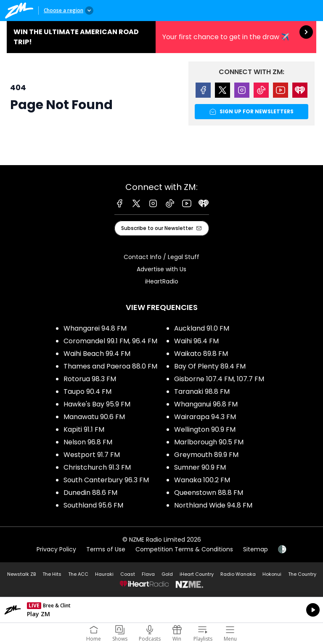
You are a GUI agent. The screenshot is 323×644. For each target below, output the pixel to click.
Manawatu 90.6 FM (94, 417)
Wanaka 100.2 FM (202, 480)
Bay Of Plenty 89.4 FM (210, 366)
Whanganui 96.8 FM (206, 404)
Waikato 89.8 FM (201, 354)
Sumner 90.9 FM (200, 467)
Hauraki (104, 574)
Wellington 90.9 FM (205, 429)
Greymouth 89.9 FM (206, 455)
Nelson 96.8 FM (88, 442)
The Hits (52, 574)
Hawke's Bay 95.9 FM (97, 404)
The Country (302, 574)
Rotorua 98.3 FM (90, 379)
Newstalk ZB (21, 574)
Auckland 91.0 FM (202, 328)
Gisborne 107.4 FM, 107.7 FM (219, 379)
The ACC (78, 574)
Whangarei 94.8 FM (95, 328)
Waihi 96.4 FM (196, 341)
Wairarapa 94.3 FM (205, 417)
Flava (148, 574)
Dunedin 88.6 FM (90, 493)
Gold (167, 574)
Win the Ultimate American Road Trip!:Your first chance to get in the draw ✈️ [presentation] (161, 37)
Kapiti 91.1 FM (84, 429)
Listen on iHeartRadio (161, 610)
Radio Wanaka (238, 574)
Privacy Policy (56, 549)
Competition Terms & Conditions (184, 549)
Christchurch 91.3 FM (97, 467)
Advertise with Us (161, 269)
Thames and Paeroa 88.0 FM (110, 366)
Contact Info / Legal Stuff (161, 257)
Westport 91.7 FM (92, 455)
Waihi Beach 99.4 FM (97, 354)
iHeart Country (197, 574)
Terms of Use (106, 549)
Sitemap (255, 549)
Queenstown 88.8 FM (209, 493)
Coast (128, 574)
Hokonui (272, 574)
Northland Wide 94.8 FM (213, 505)
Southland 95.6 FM (93, 505)
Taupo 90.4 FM (87, 391)
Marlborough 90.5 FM (209, 442)
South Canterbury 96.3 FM (106, 480)
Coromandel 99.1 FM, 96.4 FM (110, 341)
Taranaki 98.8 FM (202, 391)
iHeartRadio (162, 281)
